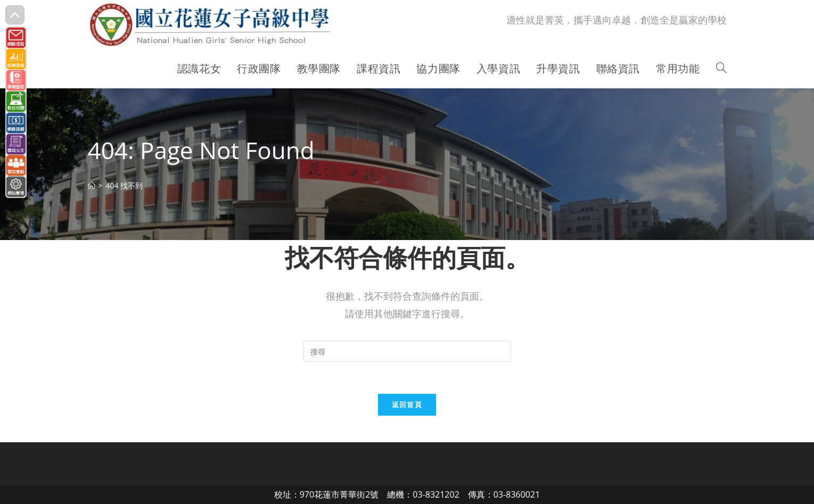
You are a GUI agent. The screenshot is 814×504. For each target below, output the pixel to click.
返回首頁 (407, 404)
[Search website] (721, 69)
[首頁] (92, 185)
